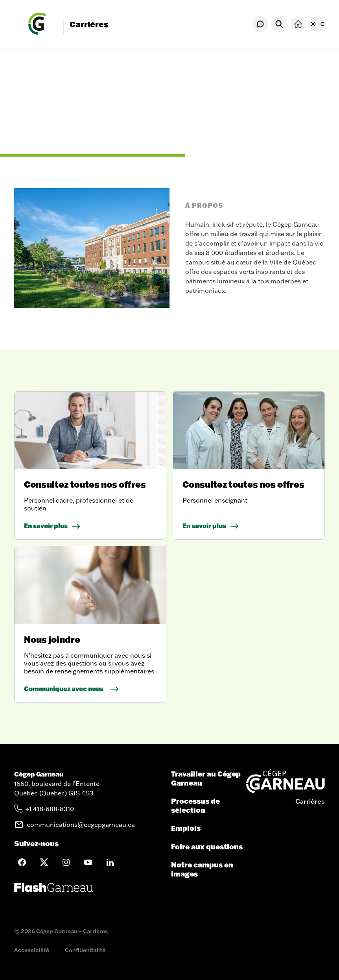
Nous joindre (52, 639)
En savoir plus (46, 526)
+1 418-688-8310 (50, 809)
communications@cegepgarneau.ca (81, 825)
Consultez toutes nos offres (85, 484)
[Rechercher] (279, 24)
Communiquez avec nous (64, 689)
